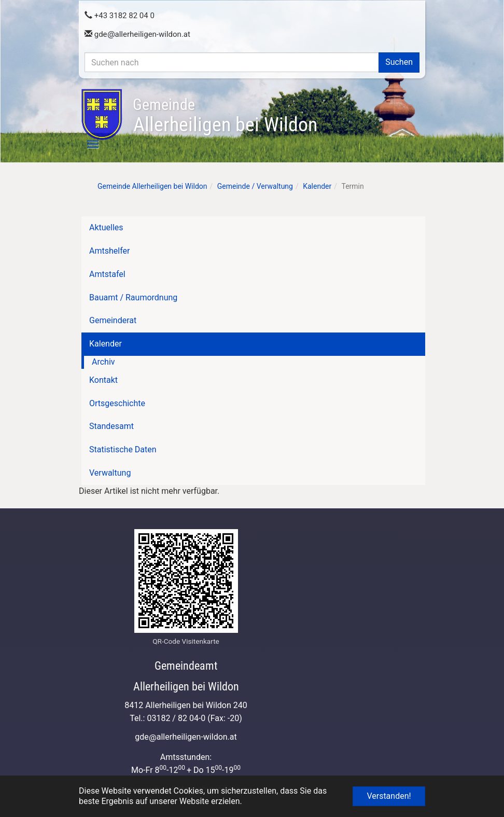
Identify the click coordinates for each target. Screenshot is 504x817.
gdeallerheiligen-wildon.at (137, 34)
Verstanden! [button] (389, 796)
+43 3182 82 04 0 (120, 16)
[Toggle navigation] (87, 144)
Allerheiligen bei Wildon (225, 116)
